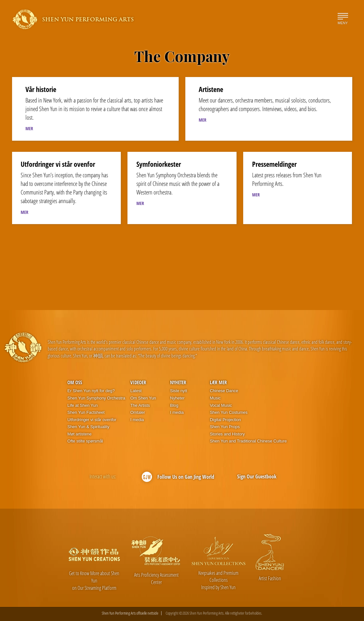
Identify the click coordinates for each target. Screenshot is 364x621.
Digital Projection (225, 420)
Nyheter (178, 382)
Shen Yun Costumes (229, 412)
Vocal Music (221, 405)
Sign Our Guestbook (257, 476)
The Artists (140, 405)
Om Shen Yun (143, 398)
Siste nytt (179, 391)
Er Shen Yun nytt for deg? (91, 391)
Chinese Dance (224, 391)
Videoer (138, 382)
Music (215, 398)
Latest (136, 391)
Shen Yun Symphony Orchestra (96, 398)
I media (137, 420)
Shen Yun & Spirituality (88, 427)
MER (29, 128)
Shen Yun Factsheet (86, 412)
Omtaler (138, 412)
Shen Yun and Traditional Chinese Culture (248, 441)
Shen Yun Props (225, 427)
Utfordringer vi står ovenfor (92, 420)
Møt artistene (79, 434)
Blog (174, 405)
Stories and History (227, 434)
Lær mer (218, 382)
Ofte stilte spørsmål (85, 441)
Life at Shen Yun (82, 405)
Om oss (75, 382)
